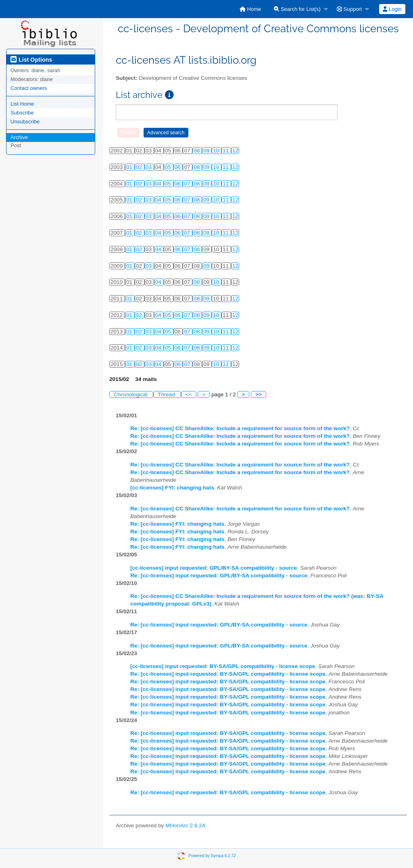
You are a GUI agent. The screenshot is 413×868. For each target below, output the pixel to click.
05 (169, 167)
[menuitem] (250, 9)
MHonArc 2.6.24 (185, 825)
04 (159, 184)
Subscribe (22, 113)
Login (392, 9)
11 (226, 151)
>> (259, 394)
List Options (31, 60)
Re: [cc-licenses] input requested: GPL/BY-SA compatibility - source (219, 576)
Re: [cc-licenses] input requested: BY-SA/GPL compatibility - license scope (228, 674)
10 (217, 151)
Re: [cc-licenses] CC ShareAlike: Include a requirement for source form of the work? (240, 428)
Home (250, 9)
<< (189, 394)
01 (130, 167)
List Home (22, 104)
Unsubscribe (25, 122)
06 (178, 167)
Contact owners (29, 88)
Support (349, 9)
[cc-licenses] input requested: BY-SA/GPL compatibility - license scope (223, 666)
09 (207, 151)
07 (188, 184)
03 (149, 167)
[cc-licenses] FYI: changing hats (172, 488)
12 (235, 151)
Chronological (131, 394)
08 (197, 151)
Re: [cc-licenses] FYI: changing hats (177, 524)
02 (140, 167)
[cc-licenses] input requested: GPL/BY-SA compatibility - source (214, 568)
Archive (19, 137)
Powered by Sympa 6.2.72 (212, 856)
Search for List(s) (297, 9)
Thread (167, 394)
